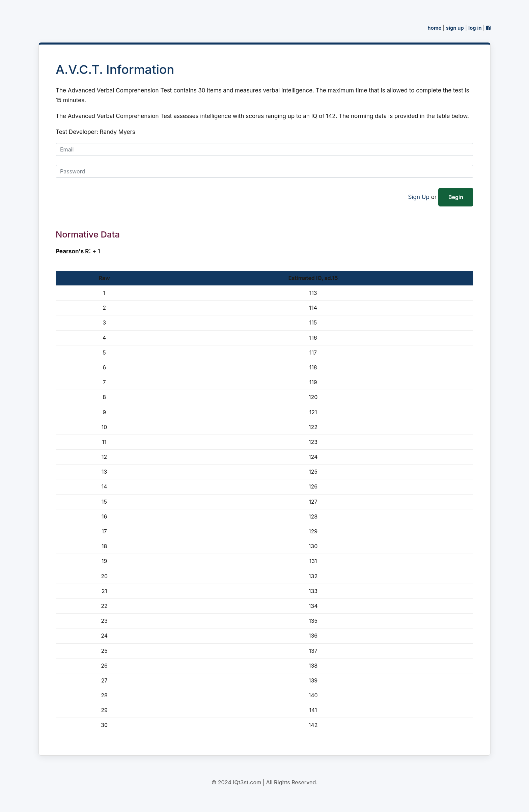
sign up (455, 28)
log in (475, 28)
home (435, 28)
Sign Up (419, 197)
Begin (456, 197)
